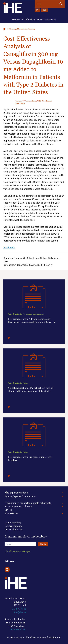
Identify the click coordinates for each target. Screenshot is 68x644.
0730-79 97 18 (19, 609)
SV (37, 10)
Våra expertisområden (16, 493)
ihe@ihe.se (20, 612)
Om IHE (8, 510)
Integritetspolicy (13, 526)
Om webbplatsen (13, 530)
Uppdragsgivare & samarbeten (21, 496)
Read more (9, 248)
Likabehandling (13, 523)
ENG (44, 10)
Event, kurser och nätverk (18, 507)
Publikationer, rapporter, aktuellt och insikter (28, 503)
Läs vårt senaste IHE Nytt (17, 551)
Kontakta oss (11, 513)
